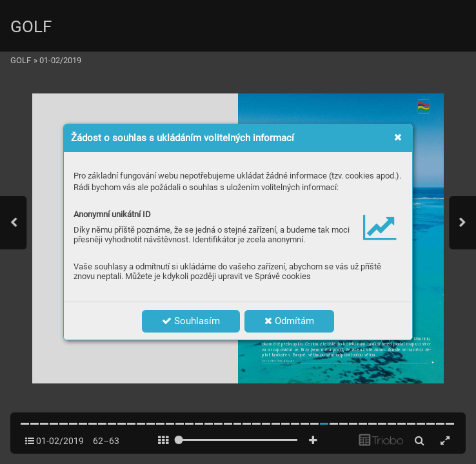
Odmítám (289, 321)
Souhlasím (191, 321)
